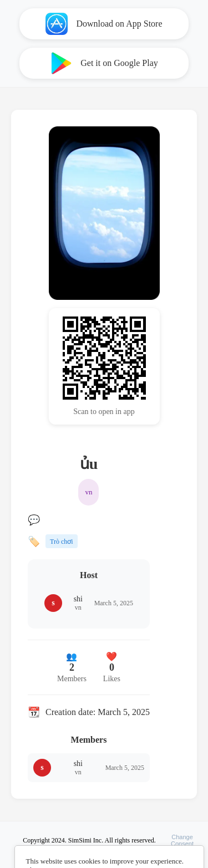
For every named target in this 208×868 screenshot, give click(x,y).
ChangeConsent (182, 840)
